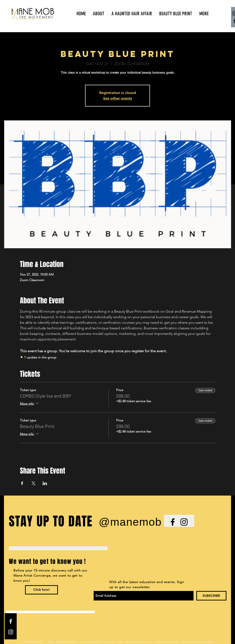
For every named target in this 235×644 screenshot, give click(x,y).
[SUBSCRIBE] (211, 596)
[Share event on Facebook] (22, 483)
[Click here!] (41, 590)
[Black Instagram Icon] (184, 522)
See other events (118, 98)
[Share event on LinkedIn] (45, 483)
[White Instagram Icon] (11, 632)
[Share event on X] (33, 483)
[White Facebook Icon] (11, 621)
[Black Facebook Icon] (173, 522)
